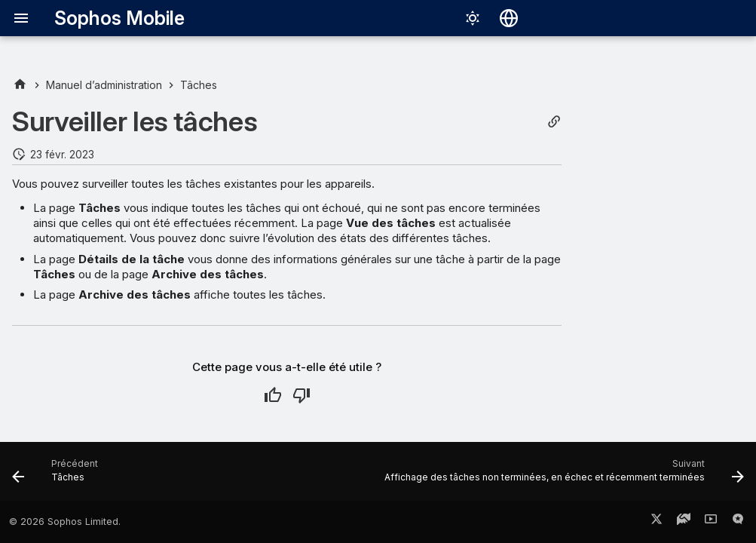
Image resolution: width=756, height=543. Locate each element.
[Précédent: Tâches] (58, 476)
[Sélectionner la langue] (509, 18)
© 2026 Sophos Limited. (65, 522)
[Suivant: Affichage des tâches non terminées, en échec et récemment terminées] (562, 476)
